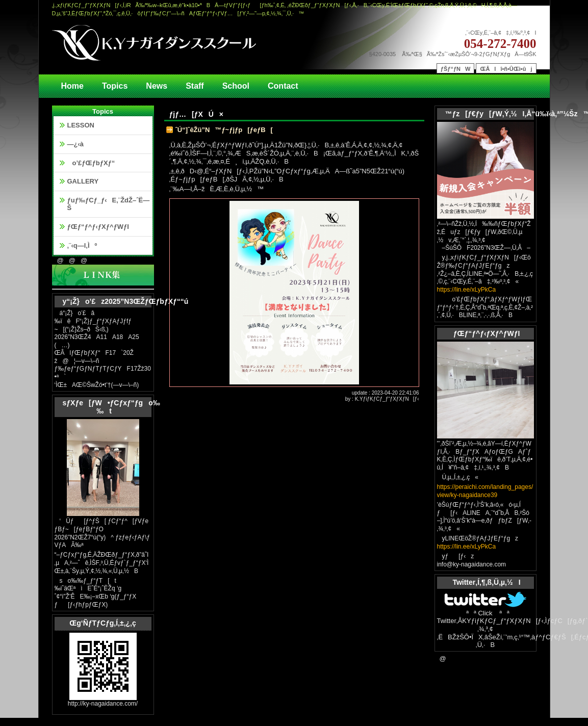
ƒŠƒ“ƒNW (456, 69)
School (236, 86)
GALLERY (83, 181)
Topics (115, 86)
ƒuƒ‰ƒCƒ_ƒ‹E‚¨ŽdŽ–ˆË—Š (109, 204)
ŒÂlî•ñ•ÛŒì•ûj (506, 69)
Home (72, 86)
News (157, 86)
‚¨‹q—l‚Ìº (82, 245)
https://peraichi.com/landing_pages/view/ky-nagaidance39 (485, 491)
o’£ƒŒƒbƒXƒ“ (91, 163)
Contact (283, 86)
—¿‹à (76, 144)
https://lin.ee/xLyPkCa (467, 290)
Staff (195, 86)
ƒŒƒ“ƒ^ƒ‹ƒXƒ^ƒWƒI (98, 227)
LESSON (81, 125)
